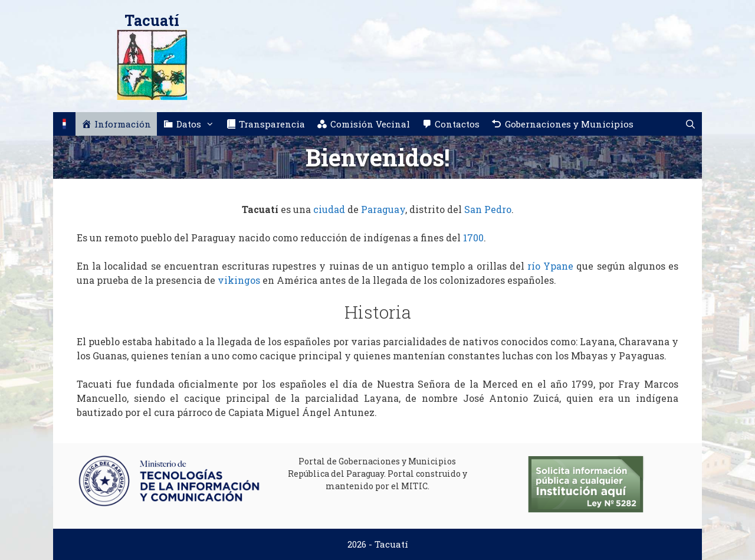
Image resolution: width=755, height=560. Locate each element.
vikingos (239, 280)
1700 (473, 238)
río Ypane (550, 266)
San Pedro (488, 209)
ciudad (329, 209)
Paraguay (383, 209)
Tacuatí (152, 20)
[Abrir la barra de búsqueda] (690, 124)
